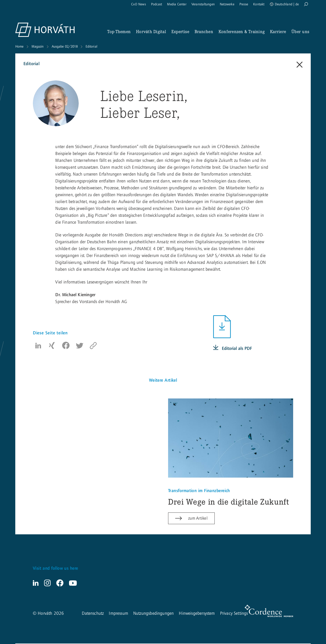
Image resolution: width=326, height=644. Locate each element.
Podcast (157, 4)
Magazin (38, 47)
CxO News (139, 4)
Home (19, 47)
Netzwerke (227, 4)
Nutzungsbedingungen (153, 614)
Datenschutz (93, 614)
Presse (244, 4)
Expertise (180, 32)
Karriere (278, 32)
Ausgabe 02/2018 (65, 47)
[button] (38, 346)
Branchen (204, 32)
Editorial (91, 47)
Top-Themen (119, 32)
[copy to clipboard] (93, 346)
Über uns (300, 32)
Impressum (118, 614)
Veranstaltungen (203, 4)
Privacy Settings (234, 614)
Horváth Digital (151, 32)
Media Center (177, 4)
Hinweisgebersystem (197, 614)
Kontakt (259, 4)
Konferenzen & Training (242, 32)
